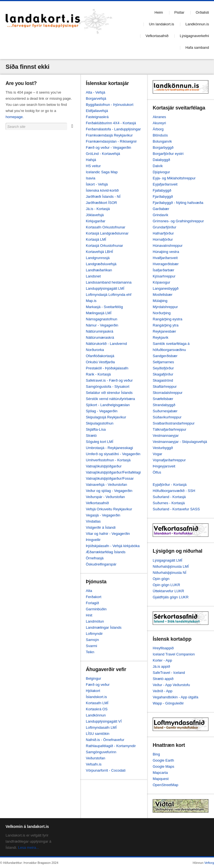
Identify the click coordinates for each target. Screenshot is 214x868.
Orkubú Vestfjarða (100, 362)
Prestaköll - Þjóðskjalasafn (107, 368)
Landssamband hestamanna (109, 282)
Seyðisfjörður (163, 368)
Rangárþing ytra (166, 325)
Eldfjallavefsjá (97, 111)
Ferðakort (94, 597)
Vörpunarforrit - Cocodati (106, 770)
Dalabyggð (161, 160)
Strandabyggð (164, 405)
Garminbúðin (96, 609)
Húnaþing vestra (166, 252)
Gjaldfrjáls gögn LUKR (171, 597)
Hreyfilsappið (163, 648)
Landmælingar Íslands (104, 627)
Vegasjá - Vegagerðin (103, 515)
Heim (159, 12)
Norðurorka (95, 350)
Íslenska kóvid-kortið (102, 190)
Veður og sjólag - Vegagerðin (109, 491)
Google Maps (163, 766)
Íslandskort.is (96, 697)
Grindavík (160, 215)
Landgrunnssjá (98, 258)
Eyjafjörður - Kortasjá (170, 485)
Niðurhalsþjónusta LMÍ (171, 566)
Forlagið (92, 603)
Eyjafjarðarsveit (165, 184)
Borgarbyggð (163, 147)
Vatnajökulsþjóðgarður (104, 466)
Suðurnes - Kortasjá (169, 503)
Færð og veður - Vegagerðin (109, 147)
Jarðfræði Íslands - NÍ (103, 197)
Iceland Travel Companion (174, 654)
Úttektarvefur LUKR (168, 591)
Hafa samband (197, 47)
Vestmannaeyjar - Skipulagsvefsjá (180, 442)
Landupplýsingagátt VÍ (104, 721)
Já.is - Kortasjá (98, 209)
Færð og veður (98, 685)
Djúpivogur (161, 172)
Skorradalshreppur (168, 393)
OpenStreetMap (166, 785)
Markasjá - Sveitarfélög (104, 307)
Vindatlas (93, 521)
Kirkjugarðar (96, 221)
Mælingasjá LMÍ (99, 313)
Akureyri (159, 123)
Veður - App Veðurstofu (171, 685)
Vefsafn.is (94, 764)
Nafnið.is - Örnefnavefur (105, 740)
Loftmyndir (94, 634)
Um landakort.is (161, 24)
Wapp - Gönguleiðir (168, 703)
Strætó (91, 436)
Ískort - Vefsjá (97, 184)
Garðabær (161, 209)
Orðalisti (202, 12)
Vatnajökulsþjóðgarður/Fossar (110, 478)
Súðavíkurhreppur (167, 417)
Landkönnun (96, 715)
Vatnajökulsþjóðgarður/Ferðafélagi (113, 472)
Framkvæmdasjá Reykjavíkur (109, 135)
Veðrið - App (163, 691)
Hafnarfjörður (163, 233)
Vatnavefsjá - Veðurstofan (106, 485)
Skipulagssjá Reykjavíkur (106, 417)
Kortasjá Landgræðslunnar (107, 233)
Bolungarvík (162, 141)
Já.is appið (161, 666)
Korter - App (162, 660)
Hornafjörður (163, 239)
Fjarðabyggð (163, 197)
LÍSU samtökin (98, 734)
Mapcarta (160, 773)
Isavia (91, 178)
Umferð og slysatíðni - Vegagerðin (113, 454)
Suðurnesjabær (165, 411)
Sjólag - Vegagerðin (102, 411)
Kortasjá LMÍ (96, 239)
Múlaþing (160, 301)
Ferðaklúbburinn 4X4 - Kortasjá (111, 123)
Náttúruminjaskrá (99, 331)
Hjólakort (93, 691)
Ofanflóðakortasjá (100, 356)
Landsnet (93, 276)
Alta (89, 591)
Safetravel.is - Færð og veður (109, 380)
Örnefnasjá (95, 558)
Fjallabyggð (162, 190)
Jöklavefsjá (95, 215)
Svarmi (91, 646)
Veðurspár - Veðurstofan (105, 497)
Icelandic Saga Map (102, 172)
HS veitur (93, 166)
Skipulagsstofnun (100, 423)
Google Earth (163, 760)
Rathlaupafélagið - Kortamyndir (111, 746)
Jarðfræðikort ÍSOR (101, 203)
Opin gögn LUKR (166, 585)
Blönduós (160, 135)
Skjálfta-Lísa (96, 429)
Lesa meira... (29, 848)
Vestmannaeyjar (166, 436)
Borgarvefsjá (96, 98)
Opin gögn (161, 579)
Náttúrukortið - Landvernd (106, 344)
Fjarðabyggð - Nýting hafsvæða (178, 203)
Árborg (158, 129)
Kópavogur (161, 282)
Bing (156, 754)
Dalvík (158, 166)
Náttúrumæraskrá (100, 337)
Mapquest (161, 779)
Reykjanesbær (164, 331)
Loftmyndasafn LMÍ (101, 727)
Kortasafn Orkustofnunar (106, 227)
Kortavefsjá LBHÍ (99, 252)
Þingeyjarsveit (164, 466)
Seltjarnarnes (163, 362)
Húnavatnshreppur (168, 246)
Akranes (159, 117)
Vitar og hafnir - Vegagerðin (108, 534)
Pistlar (179, 12)
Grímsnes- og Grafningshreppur (178, 221)
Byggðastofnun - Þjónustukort (110, 105)
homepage (14, 117)
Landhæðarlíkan (99, 270)
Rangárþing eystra (167, 319)
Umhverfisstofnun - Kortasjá (108, 460)
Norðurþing (162, 313)
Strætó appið (163, 679)
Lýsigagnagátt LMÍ (167, 560)
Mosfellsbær (163, 295)
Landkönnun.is (197, 24)
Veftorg (209, 863)
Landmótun (95, 621)
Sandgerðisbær (165, 356)
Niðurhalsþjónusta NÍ (170, 573)
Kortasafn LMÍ (97, 703)
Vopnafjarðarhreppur (169, 460)
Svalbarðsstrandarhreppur (174, 423)
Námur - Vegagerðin (102, 325)
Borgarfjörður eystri (168, 154)
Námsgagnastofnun (102, 319)
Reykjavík (160, 337)
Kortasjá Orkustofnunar (104, 246)
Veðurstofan (95, 758)
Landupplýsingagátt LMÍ (105, 288)
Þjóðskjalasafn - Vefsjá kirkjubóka (113, 546)
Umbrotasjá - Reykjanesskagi (109, 448)
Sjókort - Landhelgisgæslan (108, 405)
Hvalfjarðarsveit (165, 258)
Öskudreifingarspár (101, 564)
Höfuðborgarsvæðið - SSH (174, 491)
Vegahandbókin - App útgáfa (175, 697)
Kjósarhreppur (164, 276)
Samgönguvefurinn (101, 752)
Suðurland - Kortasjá (169, 497)
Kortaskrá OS (97, 709)
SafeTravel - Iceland (169, 673)
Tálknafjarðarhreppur (170, 429)
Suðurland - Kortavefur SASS (176, 509)
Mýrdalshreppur (165, 307)
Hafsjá (91, 160)
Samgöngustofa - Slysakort (108, 387)
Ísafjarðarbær (163, 270)
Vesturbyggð (163, 448)
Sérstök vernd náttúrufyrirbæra (110, 399)
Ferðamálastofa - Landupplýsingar (113, 129)
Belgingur (93, 678)
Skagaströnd (163, 380)
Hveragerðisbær (166, 264)
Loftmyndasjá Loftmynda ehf (109, 295)
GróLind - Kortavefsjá (103, 154)
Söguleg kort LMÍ (99, 442)
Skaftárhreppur (165, 387)
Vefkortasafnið (157, 36)
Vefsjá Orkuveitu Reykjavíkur (109, 509)
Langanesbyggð (166, 288)
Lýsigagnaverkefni (194, 36)
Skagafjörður (163, 374)
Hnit (89, 615)
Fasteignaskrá (97, 117)
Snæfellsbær (163, 399)
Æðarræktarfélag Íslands (106, 552)
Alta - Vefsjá (95, 92)
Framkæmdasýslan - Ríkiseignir (111, 141)
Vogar (157, 454)
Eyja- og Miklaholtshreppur (174, 178)
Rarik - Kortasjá (98, 374)
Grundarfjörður (165, 227)
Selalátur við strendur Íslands (109, 393)
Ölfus (157, 472)
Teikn (90, 652)
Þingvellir (93, 540)
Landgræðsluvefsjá (101, 264)
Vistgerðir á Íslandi (101, 527)
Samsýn (92, 640)
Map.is (91, 301)
